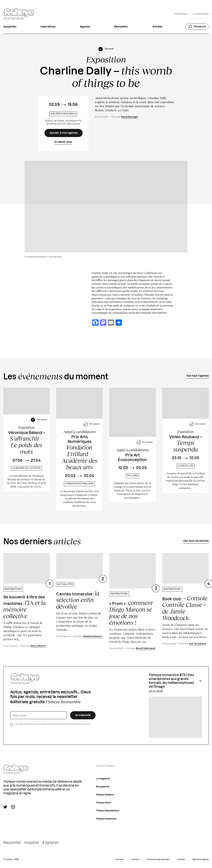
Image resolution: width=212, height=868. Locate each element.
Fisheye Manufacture (108, 811)
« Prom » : (131, 613)
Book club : (185, 608)
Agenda (85, 27)
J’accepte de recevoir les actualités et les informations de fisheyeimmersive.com (52, 724)
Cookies (181, 859)
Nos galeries (103, 787)
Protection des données (158, 859)
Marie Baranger (130, 117)
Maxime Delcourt (93, 636)
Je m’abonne (83, 715)
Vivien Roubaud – (186, 444)
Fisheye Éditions (105, 795)
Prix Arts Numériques (79, 453)
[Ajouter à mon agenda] (64, 133)
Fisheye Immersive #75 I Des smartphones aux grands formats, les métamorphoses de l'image (175, 681)
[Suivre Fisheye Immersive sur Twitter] (5, 807)
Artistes (157, 27)
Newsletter (121, 27)
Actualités (10, 27)
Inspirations (48, 27)
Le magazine (103, 779)
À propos (120, 859)
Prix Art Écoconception (132, 458)
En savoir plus (63, 142)
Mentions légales (201, 859)
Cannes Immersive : (78, 600)
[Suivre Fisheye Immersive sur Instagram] (13, 807)
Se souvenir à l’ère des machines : (24, 607)
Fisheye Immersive (106, 819)
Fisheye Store (181, 14)
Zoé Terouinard (197, 644)
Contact (135, 859)
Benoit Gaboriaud (145, 648)
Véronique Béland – (27, 443)
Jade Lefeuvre (38, 646)
